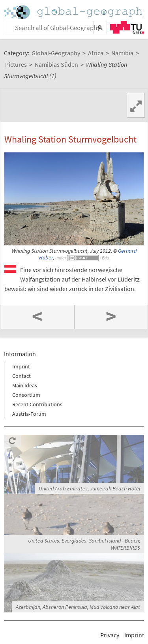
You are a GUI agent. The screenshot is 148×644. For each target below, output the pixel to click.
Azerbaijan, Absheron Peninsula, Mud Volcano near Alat (78, 607)
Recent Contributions (37, 404)
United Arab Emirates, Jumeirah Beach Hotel (89, 488)
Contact (22, 376)
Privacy (110, 635)
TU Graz (127, 27)
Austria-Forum (29, 414)
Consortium (26, 395)
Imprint (21, 366)
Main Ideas (25, 385)
